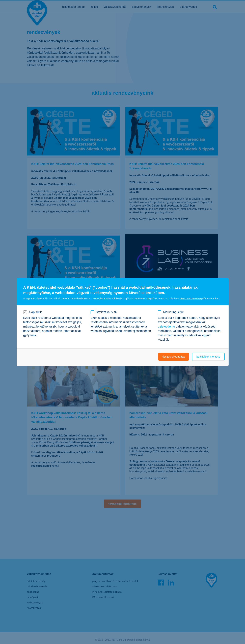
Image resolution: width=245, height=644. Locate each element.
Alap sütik (35, 312)
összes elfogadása (174, 357)
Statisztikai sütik (107, 312)
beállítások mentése (208, 357)
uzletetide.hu (166, 327)
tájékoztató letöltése (190, 299)
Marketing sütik (173, 312)
